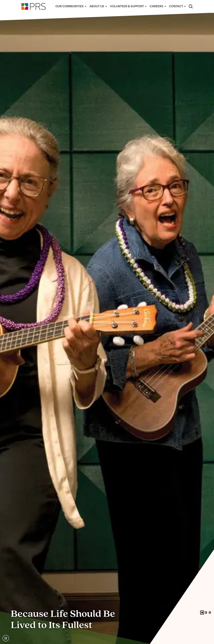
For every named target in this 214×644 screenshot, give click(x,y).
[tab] (202, 613)
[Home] (34, 12)
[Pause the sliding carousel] (6, 638)
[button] (191, 6)
